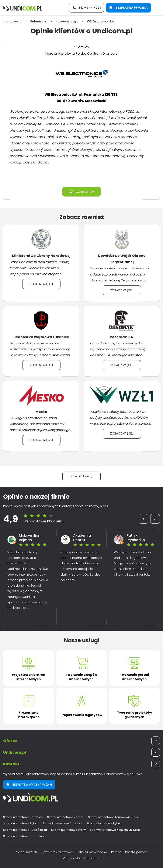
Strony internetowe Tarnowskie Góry (113, 817)
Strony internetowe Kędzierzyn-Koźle (115, 830)
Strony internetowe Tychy (68, 830)
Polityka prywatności (92, 852)
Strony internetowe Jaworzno (23, 836)
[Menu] (156, 8)
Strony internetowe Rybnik (104, 823)
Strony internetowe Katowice (23, 817)
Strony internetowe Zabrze (65, 817)
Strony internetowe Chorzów (63, 823)
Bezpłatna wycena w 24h (29, 785)
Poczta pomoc (136, 852)
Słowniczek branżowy (57, 852)
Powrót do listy (82, 476)
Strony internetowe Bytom (21, 823)
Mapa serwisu (27, 852)
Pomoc (117, 852)
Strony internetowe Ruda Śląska (25, 830)
